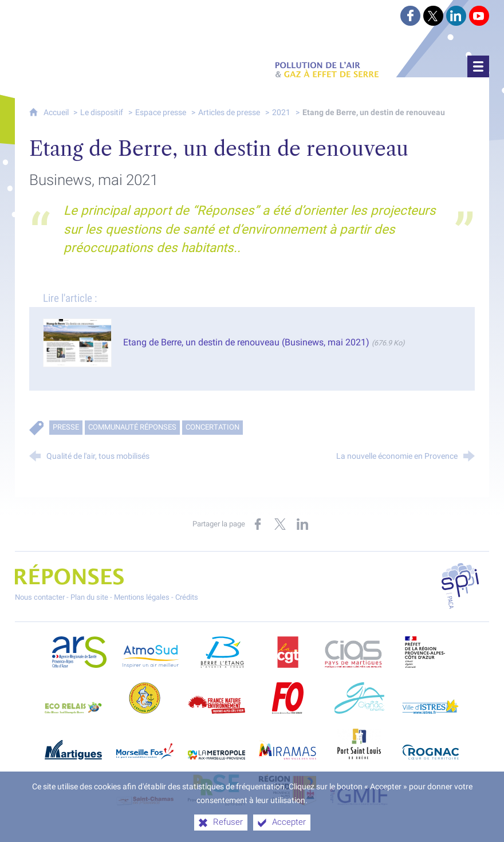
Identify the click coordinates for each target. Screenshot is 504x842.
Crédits (187, 597)
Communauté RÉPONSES (132, 427)
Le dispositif (102, 113)
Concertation (212, 427)
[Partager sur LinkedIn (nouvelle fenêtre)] (302, 524)
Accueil (57, 113)
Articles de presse (229, 113)
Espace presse (161, 113)
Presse (66, 427)
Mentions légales (142, 597)
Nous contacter (40, 597)
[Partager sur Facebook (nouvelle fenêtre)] (258, 524)
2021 (281, 113)
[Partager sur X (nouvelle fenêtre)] (280, 524)
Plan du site (89, 597)
